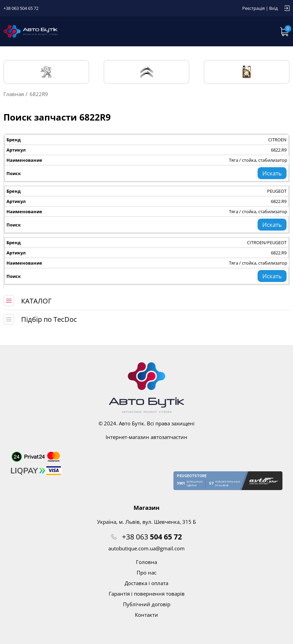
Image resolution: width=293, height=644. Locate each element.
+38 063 (152, 537)
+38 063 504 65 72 (21, 8)
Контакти (146, 615)
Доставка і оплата (146, 583)
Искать (272, 173)
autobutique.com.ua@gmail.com (146, 548)
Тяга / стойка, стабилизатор (258, 160)
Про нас (146, 572)
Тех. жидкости (247, 72)
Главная (14, 94)
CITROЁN (147, 72)
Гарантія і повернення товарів (147, 594)
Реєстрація (253, 8)
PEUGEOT (47, 72)
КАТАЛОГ (36, 301)
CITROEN (277, 140)
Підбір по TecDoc (49, 319)
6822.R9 (279, 150)
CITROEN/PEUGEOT (267, 242)
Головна (146, 562)
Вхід (273, 8)
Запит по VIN (209, 31)
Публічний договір (147, 604)
